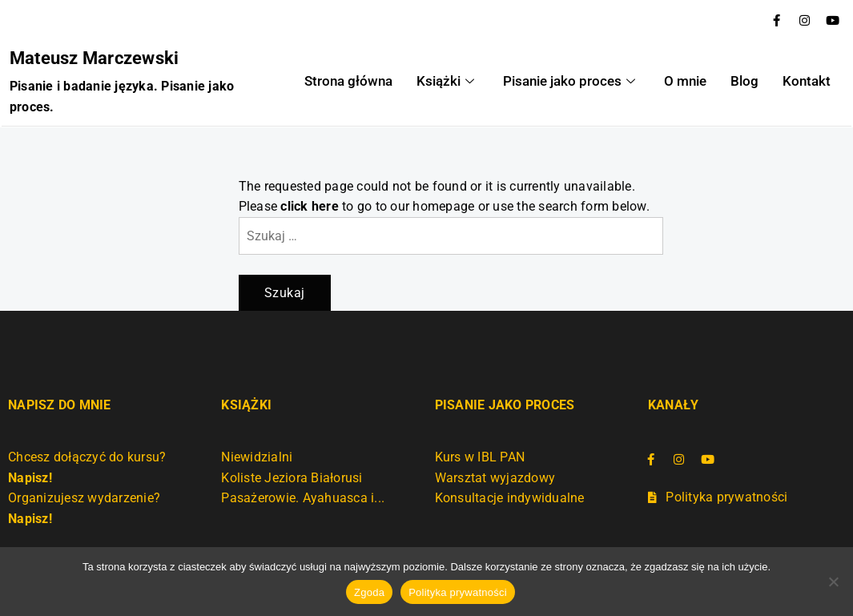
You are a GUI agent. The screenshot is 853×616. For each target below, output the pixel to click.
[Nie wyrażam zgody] (833, 582)
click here (310, 205)
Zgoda (369, 592)
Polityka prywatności (458, 592)
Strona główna (365, 82)
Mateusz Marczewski (93, 57)
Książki (454, 82)
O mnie (677, 82)
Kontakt (790, 82)
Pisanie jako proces (569, 82)
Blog (732, 82)
